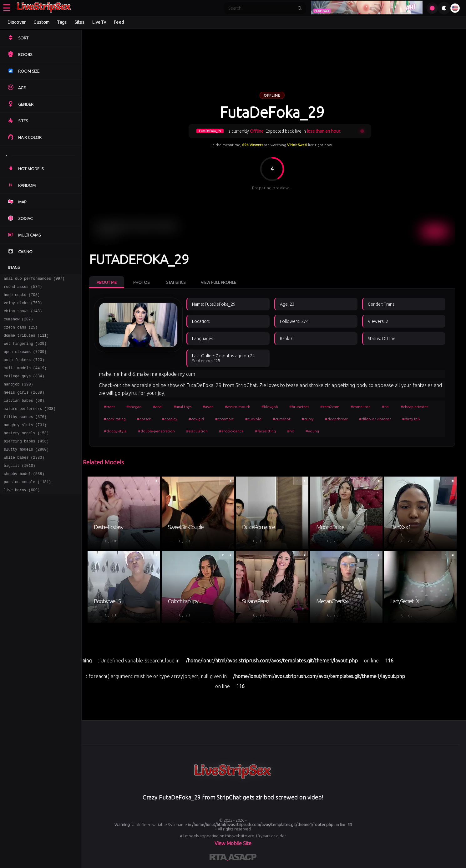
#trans (109, 407)
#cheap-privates (414, 407)
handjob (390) (18, 397)
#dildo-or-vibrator (375, 419)
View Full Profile (218, 282)
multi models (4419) (25, 379)
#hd (291, 431)
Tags (62, 22)
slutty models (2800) (26, 470)
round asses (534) (23, 288)
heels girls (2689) (24, 406)
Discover (17, 22)
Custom (41, 22)
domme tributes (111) (26, 343)
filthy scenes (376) (25, 434)
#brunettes (299, 407)
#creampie (225, 419)
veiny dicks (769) (23, 306)
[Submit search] (300, 8)
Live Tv (99, 22)
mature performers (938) (30, 424)
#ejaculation (197, 431)
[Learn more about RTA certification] (219, 858)
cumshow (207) (18, 325)
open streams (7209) (25, 361)
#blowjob (270, 407)
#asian (208, 407)
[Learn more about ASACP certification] (242, 858)
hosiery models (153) (26, 452)
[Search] (261, 8)
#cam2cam (330, 407)
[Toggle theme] (444, 8)
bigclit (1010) (20, 488)
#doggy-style (115, 431)
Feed (119, 22)
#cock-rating (115, 419)
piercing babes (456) (26, 461)
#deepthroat (336, 419)
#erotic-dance (231, 431)
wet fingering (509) (25, 352)
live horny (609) (22, 515)
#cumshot (282, 419)
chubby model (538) (24, 497)
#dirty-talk (411, 419)
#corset (144, 419)
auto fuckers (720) (24, 370)
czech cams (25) (21, 334)
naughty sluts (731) (25, 443)
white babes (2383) (24, 479)
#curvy (308, 419)
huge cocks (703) (22, 297)
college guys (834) (24, 388)
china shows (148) (23, 316)
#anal (158, 407)
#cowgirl (196, 419)
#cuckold (253, 419)
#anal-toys (182, 407)
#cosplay (170, 419)
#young (312, 431)
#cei (386, 407)
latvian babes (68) (24, 415)
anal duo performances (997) (34, 279)
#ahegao (134, 407)
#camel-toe (361, 407)
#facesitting (265, 431)
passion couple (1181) (27, 506)
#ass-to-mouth (238, 407)
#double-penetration (156, 431)
